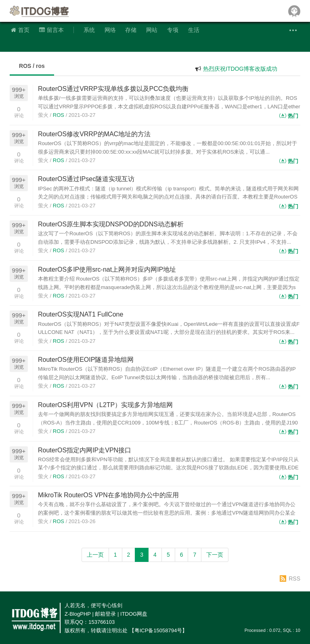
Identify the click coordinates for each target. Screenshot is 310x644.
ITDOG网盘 (134, 614)
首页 (20, 30)
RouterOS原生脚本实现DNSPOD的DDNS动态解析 (111, 224)
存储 (131, 30)
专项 (173, 30)
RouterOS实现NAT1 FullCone (81, 314)
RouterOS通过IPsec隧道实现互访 (86, 179)
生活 (194, 30)
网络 (110, 30)
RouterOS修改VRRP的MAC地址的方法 (94, 134)
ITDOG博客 (40, 11)
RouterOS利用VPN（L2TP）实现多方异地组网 (105, 405)
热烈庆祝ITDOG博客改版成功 (240, 69)
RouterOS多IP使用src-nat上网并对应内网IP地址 (107, 269)
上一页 (95, 555)
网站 (152, 30)
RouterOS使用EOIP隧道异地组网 (86, 360)
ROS (59, 115)
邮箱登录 (105, 614)
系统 (89, 30)
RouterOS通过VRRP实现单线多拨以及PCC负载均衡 (113, 89)
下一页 (215, 555)
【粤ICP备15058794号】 (158, 630)
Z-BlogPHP (78, 614)
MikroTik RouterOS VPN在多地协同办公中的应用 (108, 495)
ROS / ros (32, 66)
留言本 (51, 30)
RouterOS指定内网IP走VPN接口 (85, 450)
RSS (294, 579)
